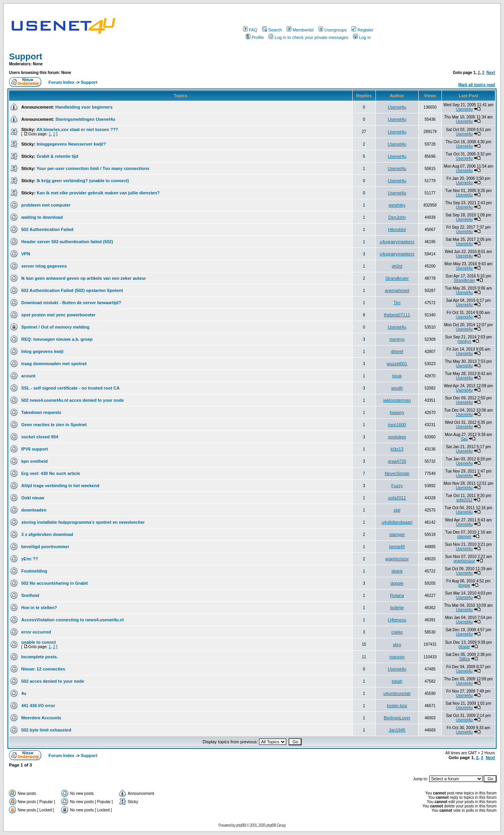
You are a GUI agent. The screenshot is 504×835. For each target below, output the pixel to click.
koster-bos (397, 706)
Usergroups (333, 30)
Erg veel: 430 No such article (51, 473)
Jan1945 (397, 730)
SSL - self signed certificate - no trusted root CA (70, 388)
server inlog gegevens (44, 266)
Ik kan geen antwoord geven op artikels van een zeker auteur (84, 278)
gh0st (397, 266)
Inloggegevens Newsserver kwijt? (71, 144)
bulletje (397, 608)
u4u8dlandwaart (397, 522)
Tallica (464, 659)
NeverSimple (397, 473)
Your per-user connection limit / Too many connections (93, 168)
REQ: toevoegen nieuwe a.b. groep (57, 339)
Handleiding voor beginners (84, 107)
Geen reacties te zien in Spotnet (54, 425)
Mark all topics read (477, 85)
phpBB (241, 825)
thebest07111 (397, 315)
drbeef (397, 351)
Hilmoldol (397, 229)
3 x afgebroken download (47, 534)
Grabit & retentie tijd (57, 156)
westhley (397, 205)
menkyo (397, 339)
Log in (362, 37)
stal (397, 510)
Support (26, 56)
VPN (26, 254)
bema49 (397, 547)
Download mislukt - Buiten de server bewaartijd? (71, 303)
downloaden (34, 510)
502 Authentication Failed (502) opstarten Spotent (72, 290)
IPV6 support (35, 449)
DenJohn (397, 217)
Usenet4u (397, 107)
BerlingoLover (397, 718)
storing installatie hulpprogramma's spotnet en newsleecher (83, 522)
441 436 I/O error (38, 706)
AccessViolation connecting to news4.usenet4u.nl (73, 620)
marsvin (397, 657)
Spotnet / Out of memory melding (55, 327)
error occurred (36, 632)
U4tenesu (397, 620)
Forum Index (61, 82)
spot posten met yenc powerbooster (58, 315)
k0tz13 (397, 449)
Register (362, 30)
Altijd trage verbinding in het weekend (60, 486)
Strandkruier (397, 278)
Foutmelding (34, 571)
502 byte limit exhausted (46, 730)
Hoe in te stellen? (39, 608)
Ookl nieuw (33, 498)
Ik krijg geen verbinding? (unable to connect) (83, 181)
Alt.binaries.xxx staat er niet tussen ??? (77, 129)
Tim (397, 303)
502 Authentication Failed (47, 229)
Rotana (397, 595)
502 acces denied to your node (53, 681)
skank (397, 571)
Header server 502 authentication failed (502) (67, 242)
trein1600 (397, 425)
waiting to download (42, 217)
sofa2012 (397, 498)
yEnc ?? (30, 559)
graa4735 (397, 461)
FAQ (250, 30)
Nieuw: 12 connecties (43, 669)
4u (24, 693)
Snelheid (30, 595)
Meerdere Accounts (41, 718)
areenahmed (397, 290)
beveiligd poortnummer (45, 547)
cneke (397, 632)
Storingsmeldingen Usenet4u (85, 119)
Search (272, 30)
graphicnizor (397, 559)
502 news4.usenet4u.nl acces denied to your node (73, 400)
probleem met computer (46, 205)
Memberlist (300, 30)
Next (491, 73)
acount (28, 376)
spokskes (397, 437)
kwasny (397, 412)
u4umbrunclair (397, 693)
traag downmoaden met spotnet (54, 364)
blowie (464, 647)
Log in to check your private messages (308, 37)
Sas (464, 439)
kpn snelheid (34, 461)
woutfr (397, 388)
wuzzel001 (397, 364)
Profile (255, 37)
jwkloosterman (397, 400)
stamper (397, 534)
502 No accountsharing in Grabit (54, 583)
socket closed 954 (40, 437)
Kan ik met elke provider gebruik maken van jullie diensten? (98, 193)
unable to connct (39, 642)
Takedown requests (41, 412)
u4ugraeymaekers (397, 242)
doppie (397, 583)
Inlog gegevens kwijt (42, 351)
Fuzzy (397, 486)
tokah (397, 681)
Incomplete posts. (40, 657)
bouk (397, 376)
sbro (397, 645)
